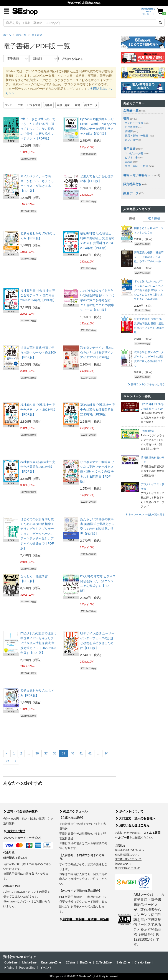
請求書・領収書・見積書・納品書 (84, 919)
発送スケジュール (73, 811)
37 (46, 753)
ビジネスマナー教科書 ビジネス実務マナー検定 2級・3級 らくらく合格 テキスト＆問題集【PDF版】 (97, 472)
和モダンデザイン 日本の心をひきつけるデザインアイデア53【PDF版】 (97, 353)
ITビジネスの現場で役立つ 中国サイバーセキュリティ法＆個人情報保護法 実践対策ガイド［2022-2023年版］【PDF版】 (38, 643)
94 (107, 753)
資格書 (48, 105)
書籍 (126, 118)
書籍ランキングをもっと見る (146, 384)
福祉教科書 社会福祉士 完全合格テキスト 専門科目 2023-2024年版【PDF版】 (38, 295)
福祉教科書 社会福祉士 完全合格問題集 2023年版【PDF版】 (38, 467)
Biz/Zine (86, 962)
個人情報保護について (127, 855)
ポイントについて (129, 811)
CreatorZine (143, 962)
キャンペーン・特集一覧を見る (145, 515)
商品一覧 (21, 35)
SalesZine (123, 962)
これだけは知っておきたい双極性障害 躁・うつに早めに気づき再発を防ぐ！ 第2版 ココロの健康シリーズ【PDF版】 (97, 300)
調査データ (91, 105)
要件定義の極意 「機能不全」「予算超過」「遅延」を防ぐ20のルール (149, 257)
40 (72, 753)
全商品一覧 (131, 110)
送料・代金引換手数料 (20, 811)
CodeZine (11, 962)
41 (81, 753)
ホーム (7, 35)
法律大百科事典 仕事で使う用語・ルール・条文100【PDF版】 (38, 353)
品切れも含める (71, 59)
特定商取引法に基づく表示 (130, 850)
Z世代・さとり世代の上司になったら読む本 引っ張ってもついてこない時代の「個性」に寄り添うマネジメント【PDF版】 (38, 129)
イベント (46, 968)
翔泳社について (124, 864)
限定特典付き (132, 184)
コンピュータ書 (14, 105)
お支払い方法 (14, 831)
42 (90, 753)
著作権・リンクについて (128, 859)
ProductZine (27, 968)
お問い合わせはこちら (132, 825)
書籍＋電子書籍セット (138, 175)
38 (55, 753)
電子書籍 (37, 35)
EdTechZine (104, 962)
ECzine (70, 962)
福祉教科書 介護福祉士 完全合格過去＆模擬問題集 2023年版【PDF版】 (98, 410)
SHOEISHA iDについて (128, 868)
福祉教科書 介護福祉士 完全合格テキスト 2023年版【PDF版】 (38, 410)
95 (8, 761)
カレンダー (133, 140)
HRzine (9, 968)
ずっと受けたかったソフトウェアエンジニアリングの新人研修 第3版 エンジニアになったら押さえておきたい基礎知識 (149, 290)
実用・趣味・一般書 (68, 105)
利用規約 (120, 845)
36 (37, 753)
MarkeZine (29, 962)
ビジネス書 (34, 105)
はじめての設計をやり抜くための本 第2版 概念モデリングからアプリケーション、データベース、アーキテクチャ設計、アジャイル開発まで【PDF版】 (37, 534)
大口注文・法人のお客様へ (135, 818)
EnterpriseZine (51, 962)
